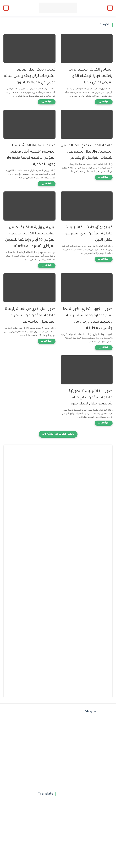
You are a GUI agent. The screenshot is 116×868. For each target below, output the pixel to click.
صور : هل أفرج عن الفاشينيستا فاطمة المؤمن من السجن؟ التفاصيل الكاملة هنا (30, 316)
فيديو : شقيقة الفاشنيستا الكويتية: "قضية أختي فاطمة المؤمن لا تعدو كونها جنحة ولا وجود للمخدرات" (31, 155)
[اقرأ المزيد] (104, 102)
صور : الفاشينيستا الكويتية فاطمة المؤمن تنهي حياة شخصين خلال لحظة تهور (91, 398)
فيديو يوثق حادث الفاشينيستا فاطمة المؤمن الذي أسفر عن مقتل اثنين (88, 234)
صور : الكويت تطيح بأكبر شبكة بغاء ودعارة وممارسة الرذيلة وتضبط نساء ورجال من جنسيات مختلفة (88, 319)
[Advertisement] (58, 472)
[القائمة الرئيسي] (110, 8)
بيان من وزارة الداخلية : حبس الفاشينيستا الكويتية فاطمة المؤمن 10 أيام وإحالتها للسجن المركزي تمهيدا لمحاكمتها (30, 237)
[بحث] (6, 8)
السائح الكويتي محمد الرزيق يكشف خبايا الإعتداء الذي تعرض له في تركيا (90, 76)
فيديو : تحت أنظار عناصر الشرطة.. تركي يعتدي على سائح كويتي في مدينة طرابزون (30, 76)
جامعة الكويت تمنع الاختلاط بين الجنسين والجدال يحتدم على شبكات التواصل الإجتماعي (87, 152)
